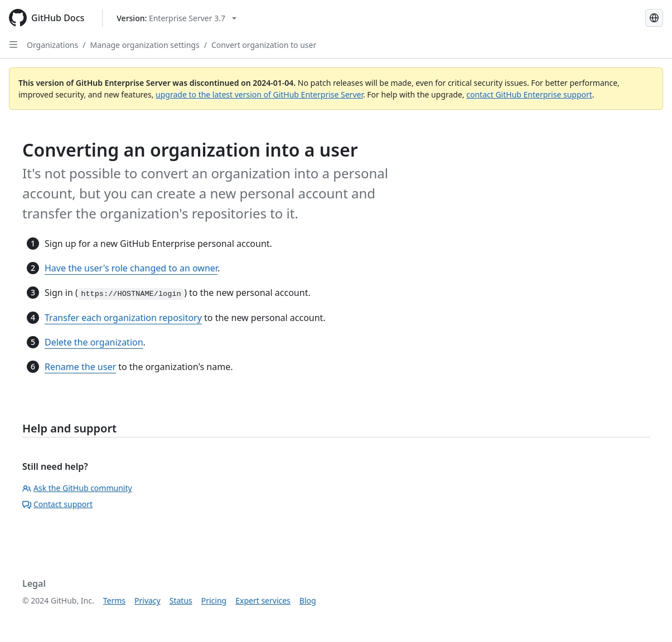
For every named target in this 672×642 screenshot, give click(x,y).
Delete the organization (94, 342)
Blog (308, 600)
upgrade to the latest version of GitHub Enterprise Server (259, 94)
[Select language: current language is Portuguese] (654, 18)
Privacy (148, 600)
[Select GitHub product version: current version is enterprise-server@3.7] (177, 18)
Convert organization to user (264, 45)
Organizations (52, 45)
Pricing (214, 600)
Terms (114, 600)
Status (181, 600)
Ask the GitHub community (77, 488)
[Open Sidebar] (13, 45)
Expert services (263, 600)
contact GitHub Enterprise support (529, 94)
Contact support (57, 504)
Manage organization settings (144, 45)
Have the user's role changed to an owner (131, 268)
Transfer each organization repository (123, 318)
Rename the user (80, 367)
